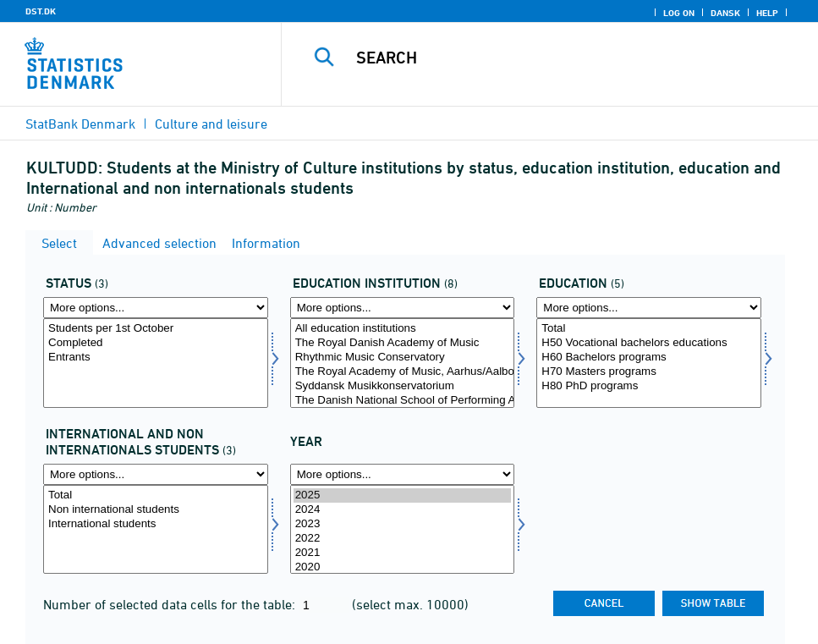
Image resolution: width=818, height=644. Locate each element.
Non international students (156, 510)
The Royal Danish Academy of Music (403, 343)
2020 (403, 567)
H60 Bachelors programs (649, 358)
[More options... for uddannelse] (649, 308)
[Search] (561, 58)
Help (767, 13)
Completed (156, 343)
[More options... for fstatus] (156, 308)
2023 (403, 524)
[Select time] (403, 530)
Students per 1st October (156, 329)
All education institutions (403, 329)
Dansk (725, 13)
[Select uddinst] (403, 363)
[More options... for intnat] (156, 474)
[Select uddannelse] (649, 363)
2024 (403, 510)
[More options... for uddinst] (403, 308)
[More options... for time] (403, 474)
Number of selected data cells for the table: (171, 604)
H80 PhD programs (649, 386)
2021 (403, 553)
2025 (403, 495)
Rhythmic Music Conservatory (403, 358)
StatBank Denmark (80, 124)
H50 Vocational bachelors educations (649, 343)
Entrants (156, 358)
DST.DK (41, 11)
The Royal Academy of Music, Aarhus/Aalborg (403, 372)
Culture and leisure (211, 124)
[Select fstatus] (156, 363)
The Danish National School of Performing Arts (403, 401)
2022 (403, 539)
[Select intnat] (156, 530)
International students (156, 524)
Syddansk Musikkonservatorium (403, 386)
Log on (679, 13)
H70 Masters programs (649, 372)
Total (649, 329)
